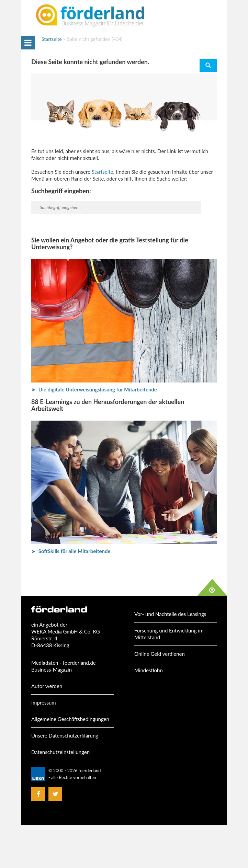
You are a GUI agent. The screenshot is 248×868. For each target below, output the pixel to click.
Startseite (52, 39)
